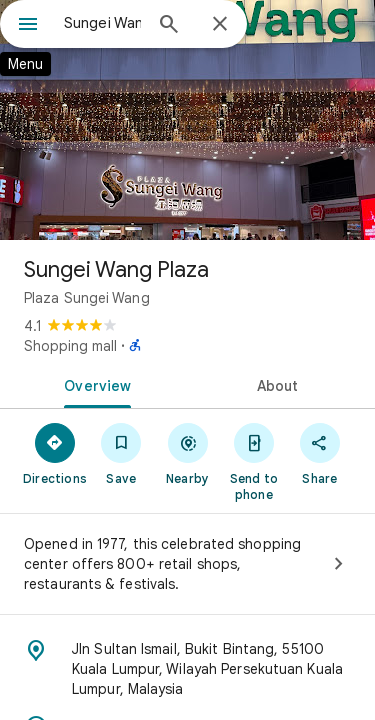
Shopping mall (70, 346)
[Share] (320, 453)
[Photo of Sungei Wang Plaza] (187, 120)
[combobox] (102, 23)
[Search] (169, 26)
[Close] (220, 25)
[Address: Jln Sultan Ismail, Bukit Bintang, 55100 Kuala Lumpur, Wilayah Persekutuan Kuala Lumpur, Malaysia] (187, 669)
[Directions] (55, 453)
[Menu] (28, 26)
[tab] (94, 384)
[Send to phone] (254, 461)
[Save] (121, 453)
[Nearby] (187, 453)
